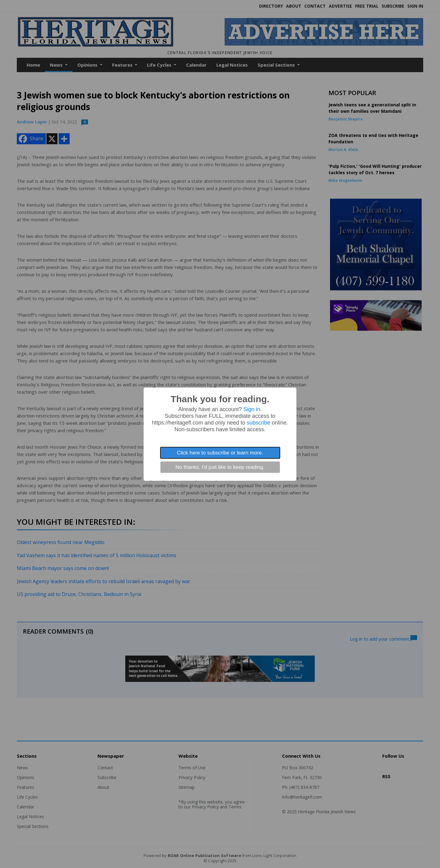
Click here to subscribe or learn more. (220, 453)
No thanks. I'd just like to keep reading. (220, 467)
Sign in (252, 409)
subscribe (259, 423)
